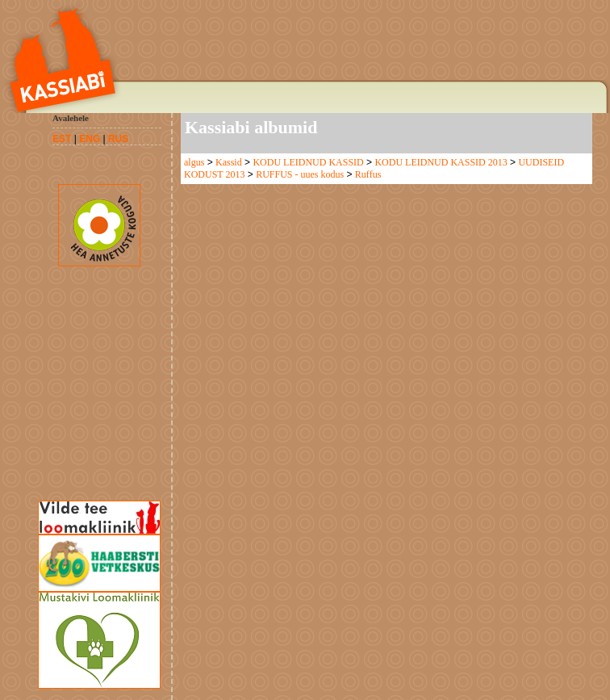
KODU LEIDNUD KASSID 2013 (441, 162)
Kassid (229, 162)
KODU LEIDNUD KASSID (308, 162)
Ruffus (368, 174)
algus (194, 162)
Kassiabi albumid (251, 127)
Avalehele (71, 118)
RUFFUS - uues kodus (300, 174)
